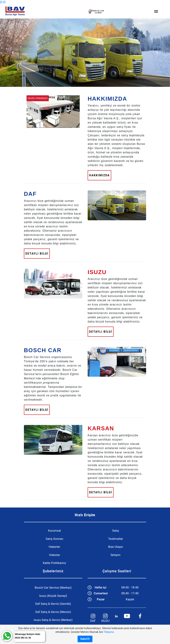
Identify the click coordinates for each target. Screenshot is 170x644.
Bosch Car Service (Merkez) (53, 588)
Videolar (54, 555)
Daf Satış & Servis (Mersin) (53, 612)
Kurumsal (54, 531)
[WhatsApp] (2, 2)
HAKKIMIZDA (99, 175)
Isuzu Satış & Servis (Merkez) (53, 620)
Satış (116, 531)
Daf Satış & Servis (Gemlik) (53, 604)
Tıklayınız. (109, 632)
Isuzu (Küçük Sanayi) (53, 596)
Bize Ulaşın (116, 547)
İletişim (116, 555)
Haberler (54, 547)
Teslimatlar (115, 539)
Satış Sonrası (54, 539)
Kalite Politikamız (54, 563)
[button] (13, 53)
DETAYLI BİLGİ (37, 254)
